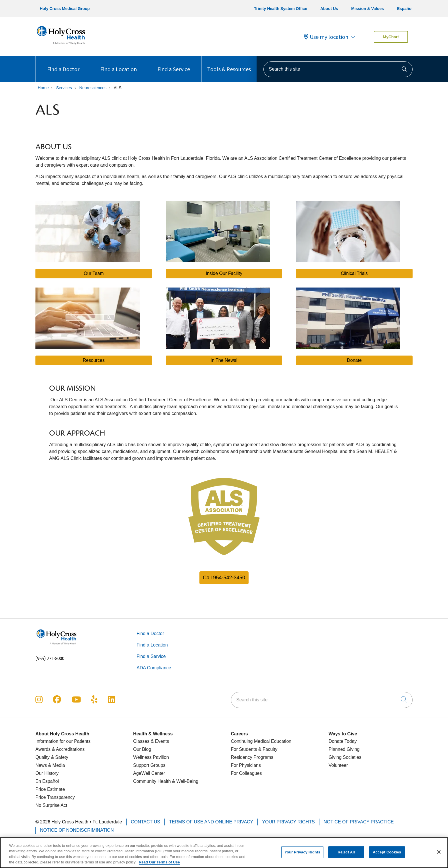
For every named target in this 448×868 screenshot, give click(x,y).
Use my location (326, 37)
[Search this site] (338, 69)
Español (405, 9)
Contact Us (146, 822)
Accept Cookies (387, 855)
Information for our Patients (63, 741)
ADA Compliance (154, 668)
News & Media (50, 765)
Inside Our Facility (224, 273)
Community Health (152, 781)
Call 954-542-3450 (224, 578)
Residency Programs (252, 757)
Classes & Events (151, 741)
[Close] (439, 855)
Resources (94, 360)
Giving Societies (345, 757)
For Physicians (246, 765)
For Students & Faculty (254, 749)
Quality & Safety (52, 757)
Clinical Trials (354, 273)
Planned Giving (344, 749)
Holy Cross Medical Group (65, 9)
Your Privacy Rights (288, 822)
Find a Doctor (63, 64)
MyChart (391, 37)
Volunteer (338, 765)
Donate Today (343, 741)
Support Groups (149, 765)
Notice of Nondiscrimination (77, 830)
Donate (354, 360)
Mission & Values (367, 9)
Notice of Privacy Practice (359, 822)
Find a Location (119, 64)
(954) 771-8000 (50, 659)
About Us (329, 9)
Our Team (94, 273)
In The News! (224, 360)
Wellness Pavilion (151, 757)
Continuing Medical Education (261, 741)
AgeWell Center (149, 773)
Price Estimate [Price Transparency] (50, 789)
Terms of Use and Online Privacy (211, 822)
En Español (47, 781)
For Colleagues (246, 773)
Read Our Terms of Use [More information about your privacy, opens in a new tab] (159, 866)
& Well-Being (185, 781)
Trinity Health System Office (281, 9)
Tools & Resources (229, 64)
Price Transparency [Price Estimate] (55, 797)
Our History (47, 773)
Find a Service (174, 64)
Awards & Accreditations (60, 749)
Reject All (346, 855)
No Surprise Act (51, 805)
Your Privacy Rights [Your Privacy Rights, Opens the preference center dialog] (302, 855)
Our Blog (142, 749)
